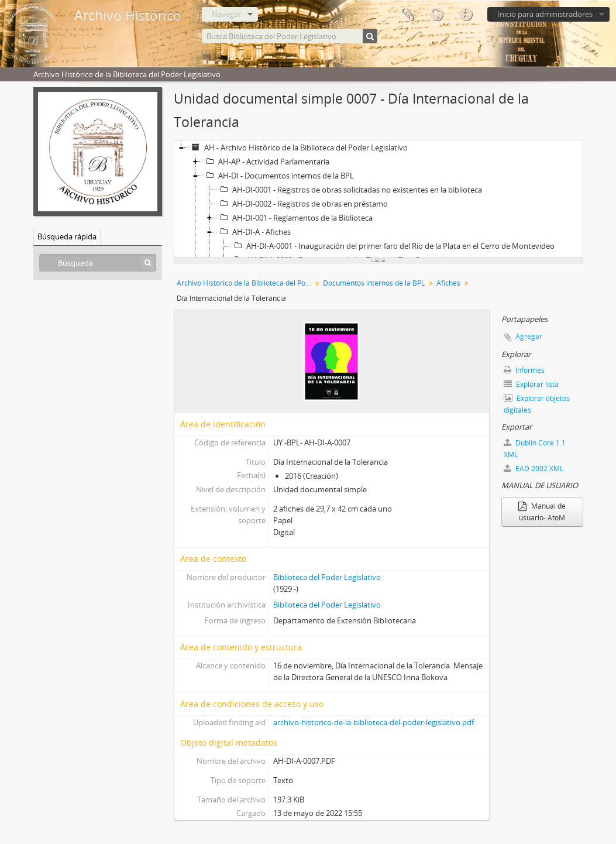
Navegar (226, 14)
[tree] (378, 199)
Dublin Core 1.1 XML (535, 449)
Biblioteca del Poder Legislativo (327, 577)
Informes (524, 370)
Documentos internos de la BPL (374, 283)
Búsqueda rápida (67, 236)
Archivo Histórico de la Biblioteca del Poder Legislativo (245, 283)
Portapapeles (407, 15)
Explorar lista (531, 384)
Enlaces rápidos (466, 15)
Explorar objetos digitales (537, 404)
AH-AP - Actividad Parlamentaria (266, 162)
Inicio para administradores (545, 14)
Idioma (436, 15)
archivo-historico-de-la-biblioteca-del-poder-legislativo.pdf (374, 722)
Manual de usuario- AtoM (542, 512)
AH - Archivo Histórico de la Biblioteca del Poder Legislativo (298, 147)
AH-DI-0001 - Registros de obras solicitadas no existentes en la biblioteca (350, 190)
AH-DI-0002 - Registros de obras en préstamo (302, 204)
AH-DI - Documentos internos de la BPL (278, 176)
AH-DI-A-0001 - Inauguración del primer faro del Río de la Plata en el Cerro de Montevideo (393, 246)
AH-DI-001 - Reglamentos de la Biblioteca (295, 218)
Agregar (529, 336)
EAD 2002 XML (534, 469)
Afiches (448, 283)
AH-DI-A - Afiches (254, 232)
